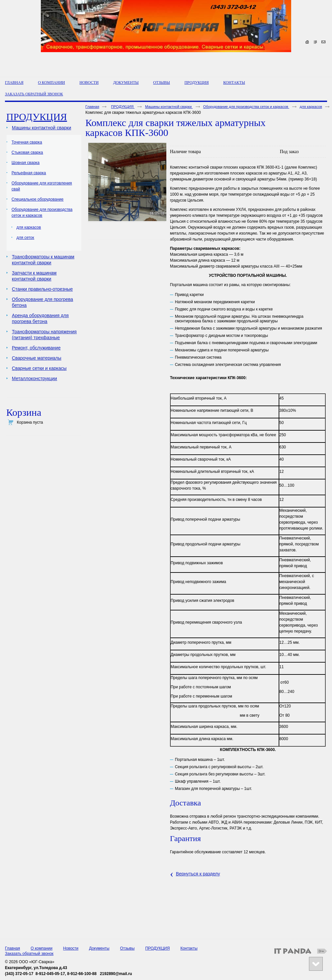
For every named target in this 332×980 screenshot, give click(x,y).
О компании (41, 948)
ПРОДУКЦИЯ (197, 82)
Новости (71, 948)
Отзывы (127, 948)
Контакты (189, 948)
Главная (92, 107)
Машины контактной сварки (169, 107)
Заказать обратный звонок (29, 954)
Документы (99, 948)
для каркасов (311, 107)
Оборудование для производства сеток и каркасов (246, 107)
